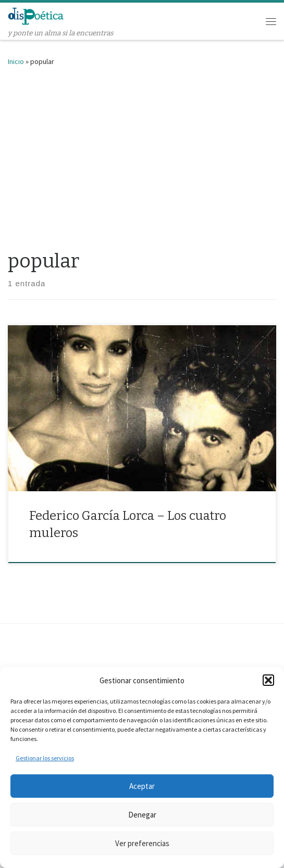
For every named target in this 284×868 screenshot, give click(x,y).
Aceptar (142, 786)
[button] (268, 680)
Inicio (16, 61)
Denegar (142, 815)
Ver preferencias (142, 843)
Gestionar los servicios (45, 758)
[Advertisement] (142, 156)
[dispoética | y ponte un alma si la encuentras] (36, 15)
